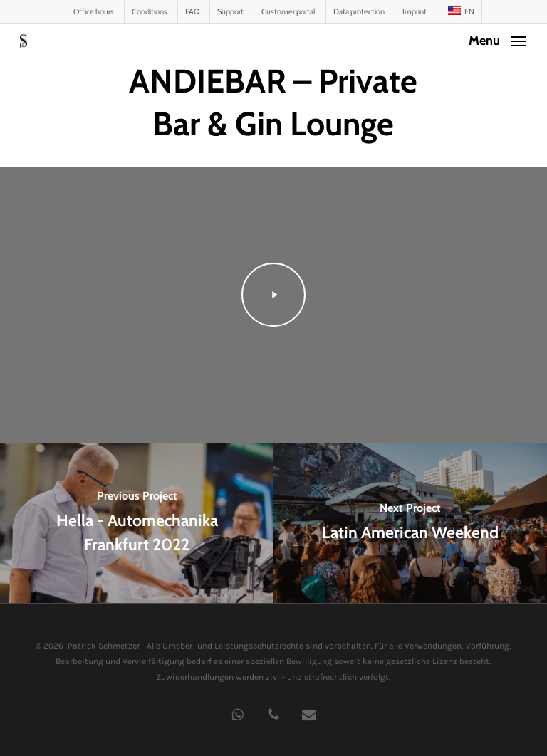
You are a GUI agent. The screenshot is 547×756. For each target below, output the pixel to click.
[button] (497, 39)
